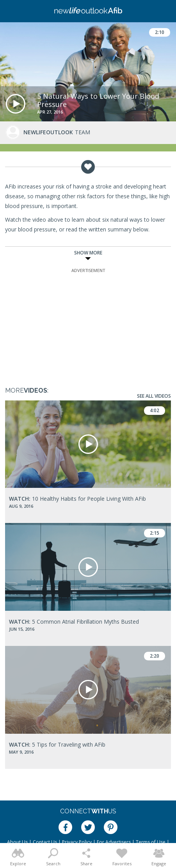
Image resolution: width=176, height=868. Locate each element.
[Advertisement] (88, 323)
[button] (16, 104)
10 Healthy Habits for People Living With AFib (77, 499)
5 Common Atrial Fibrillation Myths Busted (74, 622)
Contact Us (45, 842)
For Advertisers (114, 842)
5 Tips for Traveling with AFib (57, 744)
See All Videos (154, 396)
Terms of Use (151, 842)
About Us (17, 842)
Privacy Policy (77, 842)
